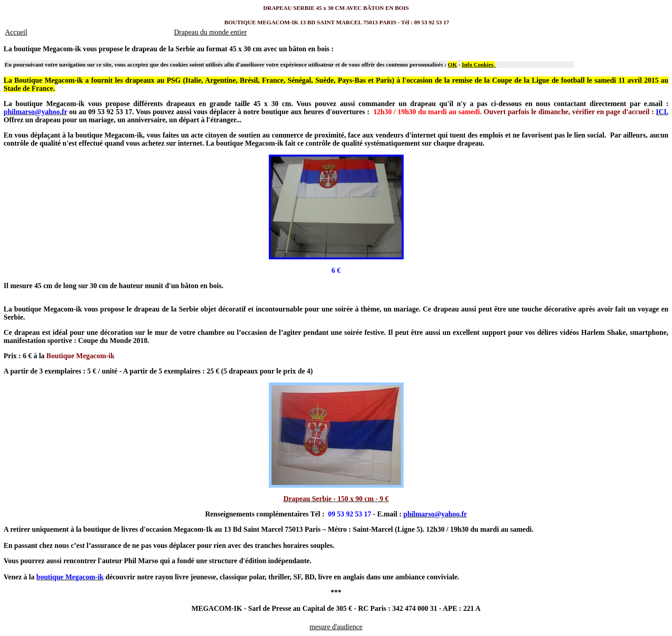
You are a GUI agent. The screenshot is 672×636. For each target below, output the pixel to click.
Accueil (16, 32)
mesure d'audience (336, 627)
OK (452, 64)
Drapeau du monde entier (210, 32)
